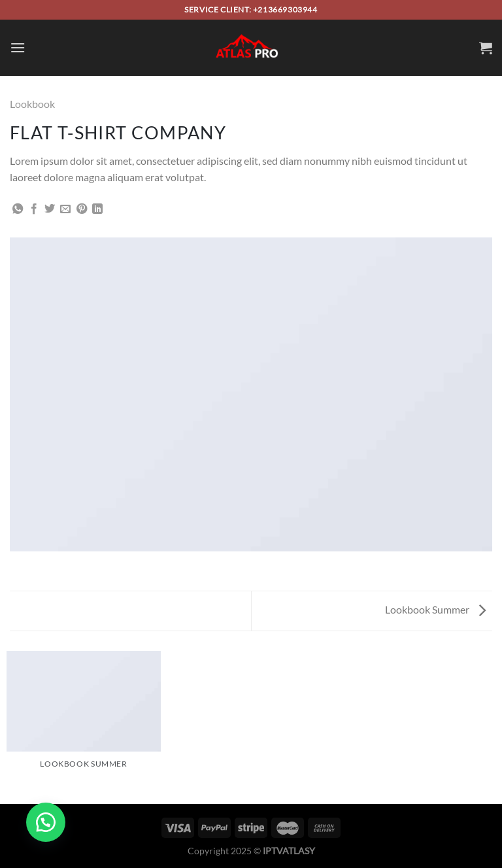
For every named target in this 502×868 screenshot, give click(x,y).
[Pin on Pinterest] (82, 209)
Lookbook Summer (435, 609)
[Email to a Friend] (65, 209)
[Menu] (18, 47)
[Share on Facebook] (34, 209)
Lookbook (32, 104)
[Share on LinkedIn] (97, 209)
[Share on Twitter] (50, 209)
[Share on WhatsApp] (18, 209)
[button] (46, 822)
